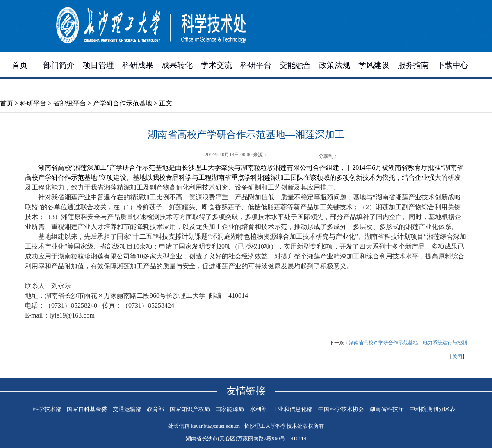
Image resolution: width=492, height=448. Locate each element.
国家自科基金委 (87, 409)
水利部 (258, 409)
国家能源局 (230, 409)
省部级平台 (70, 103)
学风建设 (374, 65)
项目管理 (98, 65)
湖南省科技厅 (387, 409)
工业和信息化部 (292, 409)
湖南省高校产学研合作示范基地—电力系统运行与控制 (408, 343)
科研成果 (138, 65)
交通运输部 (127, 409)
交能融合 (295, 65)
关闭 (457, 357)
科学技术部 (47, 409)
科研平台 (256, 65)
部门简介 (59, 65)
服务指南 (413, 65)
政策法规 (335, 65)
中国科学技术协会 (341, 409)
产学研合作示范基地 (123, 103)
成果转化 (177, 65)
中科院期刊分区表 (433, 409)
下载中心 (453, 65)
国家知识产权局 (190, 409)
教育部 (155, 409)
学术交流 (216, 65)
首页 (20, 65)
